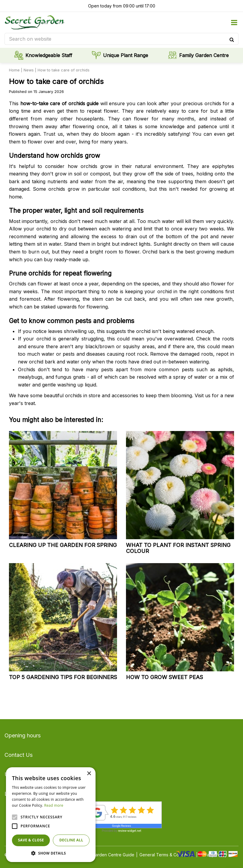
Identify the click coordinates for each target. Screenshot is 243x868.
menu (234, 22)
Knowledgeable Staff (49, 55)
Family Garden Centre (204, 55)
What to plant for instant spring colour (178, 548)
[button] (51, 853)
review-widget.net (130, 831)
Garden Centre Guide (113, 855)
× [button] (89, 774)
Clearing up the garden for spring (63, 545)
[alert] (51, 815)
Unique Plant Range (126, 55)
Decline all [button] (71, 840)
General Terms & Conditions (167, 855)
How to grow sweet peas (164, 677)
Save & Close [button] (31, 840)
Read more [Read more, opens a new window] (54, 805)
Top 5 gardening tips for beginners (63, 677)
